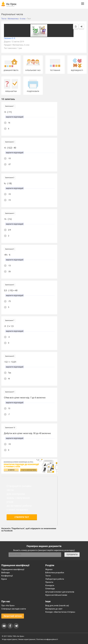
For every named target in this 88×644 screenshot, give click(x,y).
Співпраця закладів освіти (14, 609)
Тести (48, 576)
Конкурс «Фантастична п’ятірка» (60, 612)
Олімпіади (50, 589)
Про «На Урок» (8, 606)
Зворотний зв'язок (13, 616)
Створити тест (22, 517)
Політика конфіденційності (47, 639)
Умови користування (27, 639)
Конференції (7, 576)
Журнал (49, 569)
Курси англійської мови (56, 595)
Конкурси (50, 585)
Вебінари (5, 573)
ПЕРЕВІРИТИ (72, 555)
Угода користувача (9, 639)
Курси (4, 579)
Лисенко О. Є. (10, 38)
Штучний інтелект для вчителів (60, 592)
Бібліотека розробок (55, 573)
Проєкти (49, 582)
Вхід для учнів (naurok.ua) (57, 606)
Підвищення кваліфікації (13, 569)
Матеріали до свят (54, 609)
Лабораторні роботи (55, 579)
